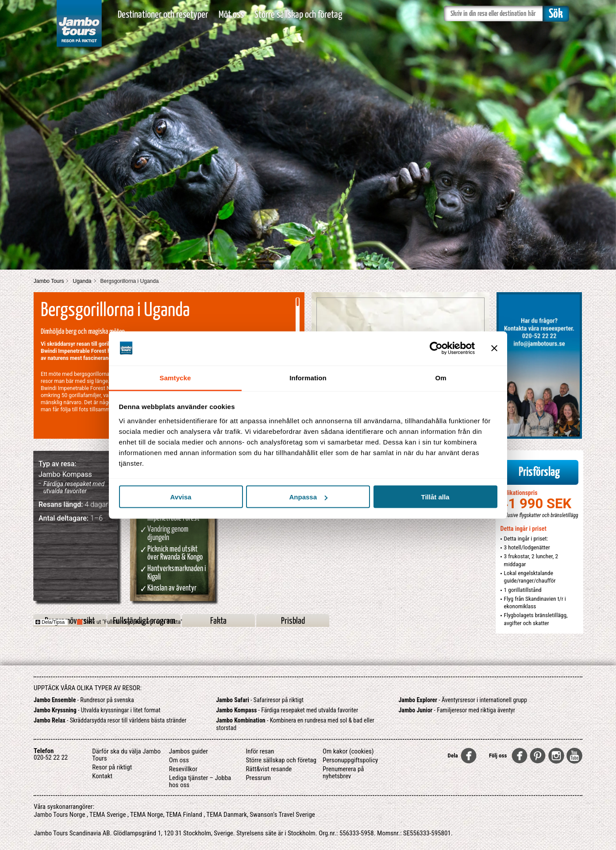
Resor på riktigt (112, 767)
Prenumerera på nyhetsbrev (343, 773)
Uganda (82, 281)
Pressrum (258, 778)
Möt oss (231, 15)
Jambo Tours (49, 281)
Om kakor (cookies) (348, 751)
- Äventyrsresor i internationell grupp (463, 700)
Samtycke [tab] (175, 377)
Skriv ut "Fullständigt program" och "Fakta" (133, 622)
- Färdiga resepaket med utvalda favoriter (287, 710)
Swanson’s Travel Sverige (282, 815)
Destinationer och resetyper (163, 15)
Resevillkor (183, 769)
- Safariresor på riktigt (260, 700)
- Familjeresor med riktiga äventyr (457, 710)
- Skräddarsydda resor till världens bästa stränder (110, 720)
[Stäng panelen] (494, 348)
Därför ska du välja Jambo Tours (126, 755)
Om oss (179, 760)
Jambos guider (189, 751)
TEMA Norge (147, 815)
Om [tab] (441, 377)
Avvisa (181, 497)
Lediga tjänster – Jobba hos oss (200, 781)
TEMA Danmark (227, 815)
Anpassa (308, 497)
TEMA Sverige (108, 815)
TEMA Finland (184, 815)
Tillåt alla (435, 497)
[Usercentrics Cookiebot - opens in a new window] (436, 348)
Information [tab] (308, 377)
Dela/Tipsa (50, 622)
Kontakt (102, 776)
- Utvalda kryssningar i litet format (97, 710)
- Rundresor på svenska (84, 700)
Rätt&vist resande (269, 769)
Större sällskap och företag (298, 15)
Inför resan (260, 751)
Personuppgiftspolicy (350, 760)
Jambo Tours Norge (59, 815)
